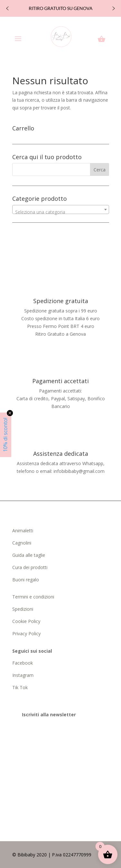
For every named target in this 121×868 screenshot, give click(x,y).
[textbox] (61, 212)
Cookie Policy (26, 621)
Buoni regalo (26, 580)
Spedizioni (23, 609)
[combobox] (61, 209)
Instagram (23, 675)
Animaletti (23, 531)
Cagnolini (22, 543)
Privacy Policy (26, 633)
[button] (7, 8)
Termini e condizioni (33, 597)
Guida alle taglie (29, 555)
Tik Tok (20, 687)
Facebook (23, 663)
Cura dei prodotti (30, 567)
